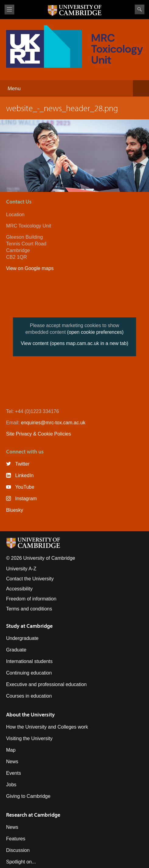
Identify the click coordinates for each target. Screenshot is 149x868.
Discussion (18, 850)
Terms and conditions (29, 609)
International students (29, 661)
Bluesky (15, 510)
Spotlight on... (21, 862)
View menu (9, 10)
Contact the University (30, 579)
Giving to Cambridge (28, 796)
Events (14, 773)
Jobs (11, 785)
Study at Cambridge (29, 626)
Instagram (26, 499)
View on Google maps (30, 268)
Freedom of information (31, 599)
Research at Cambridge (33, 815)
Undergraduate (22, 638)
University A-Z (21, 569)
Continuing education (29, 673)
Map (11, 750)
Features (16, 839)
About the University (30, 714)
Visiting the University (29, 738)
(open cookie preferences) (95, 332)
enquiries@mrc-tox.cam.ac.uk (53, 423)
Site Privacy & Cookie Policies (38, 434)
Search (140, 9)
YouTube (25, 487)
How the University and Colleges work (47, 727)
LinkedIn (24, 475)
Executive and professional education (46, 684)
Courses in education (29, 696)
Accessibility (19, 589)
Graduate (16, 650)
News (12, 762)
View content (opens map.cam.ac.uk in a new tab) (74, 343)
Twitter (22, 464)
